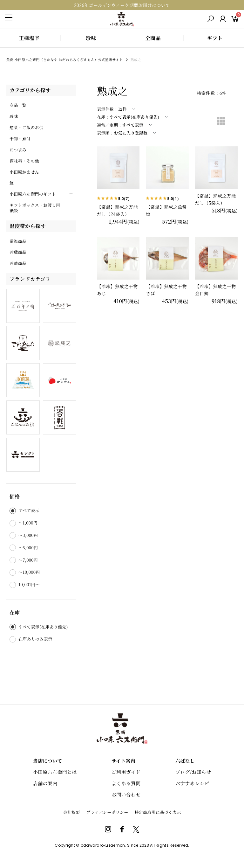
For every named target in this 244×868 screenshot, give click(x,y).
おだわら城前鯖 (23, 380)
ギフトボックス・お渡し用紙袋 (35, 208)
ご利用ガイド (126, 772)
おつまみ (18, 150)
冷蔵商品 (18, 252)
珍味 (14, 116)
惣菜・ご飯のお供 (26, 127)
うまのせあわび (60, 306)
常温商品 (18, 241)
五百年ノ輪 (23, 306)
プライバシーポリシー (107, 812)
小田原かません (24, 172)
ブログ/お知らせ (193, 772)
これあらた (23, 343)
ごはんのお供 (23, 417)
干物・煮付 (20, 139)
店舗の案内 (45, 783)
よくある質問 (126, 783)
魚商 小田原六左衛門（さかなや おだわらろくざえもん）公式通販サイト (64, 59)
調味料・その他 (24, 161)
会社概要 (71, 812)
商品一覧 (18, 105)
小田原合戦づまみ (60, 417)
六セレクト (23, 455)
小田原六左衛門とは (55, 772)
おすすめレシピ (192, 783)
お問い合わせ (126, 794)
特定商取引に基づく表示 (158, 812)
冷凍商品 (18, 263)
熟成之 (60, 343)
